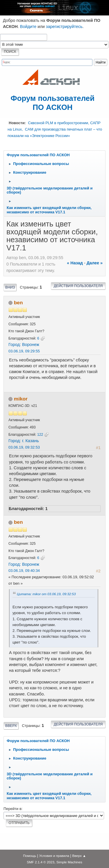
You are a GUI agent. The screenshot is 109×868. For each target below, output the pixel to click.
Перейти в (12, 809)
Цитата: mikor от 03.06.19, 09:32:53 (46, 594)
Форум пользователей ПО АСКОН (53, 103)
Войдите (28, 27)
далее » (95, 263)
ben (18, 303)
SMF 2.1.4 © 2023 (41, 862)
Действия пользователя (78, 286)
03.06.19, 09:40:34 (24, 571)
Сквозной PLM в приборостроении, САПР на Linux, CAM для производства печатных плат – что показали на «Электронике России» (55, 129)
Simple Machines (69, 862)
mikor (21, 399)
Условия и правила (54, 856)
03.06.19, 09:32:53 (24, 447)
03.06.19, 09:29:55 (24, 351)
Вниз (10, 287)
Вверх (11, 726)
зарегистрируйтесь (64, 27)
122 (40, 435)
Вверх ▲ (79, 856)
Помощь (30, 856)
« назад (75, 263)
